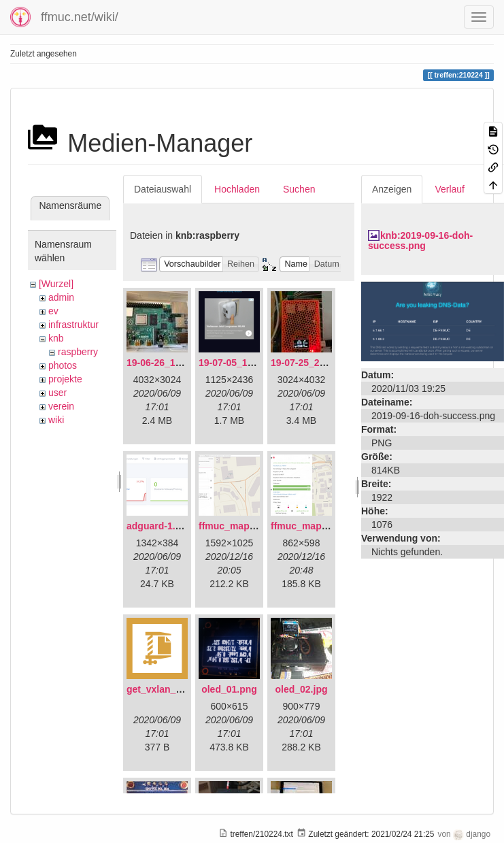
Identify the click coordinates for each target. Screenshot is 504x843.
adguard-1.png (159, 526)
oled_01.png (229, 689)
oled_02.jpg (301, 689)
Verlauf (450, 189)
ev (53, 311)
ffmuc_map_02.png (314, 526)
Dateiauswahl (163, 189)
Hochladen (237, 189)
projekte (65, 379)
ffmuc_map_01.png (242, 526)
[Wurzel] (56, 284)
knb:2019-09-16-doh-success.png (420, 241)
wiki (56, 420)
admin (61, 297)
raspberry (78, 352)
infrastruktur (73, 325)
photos (63, 365)
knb (56, 338)
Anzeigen (392, 189)
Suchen (299, 189)
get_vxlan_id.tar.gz (169, 689)
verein (61, 406)
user (57, 393)
